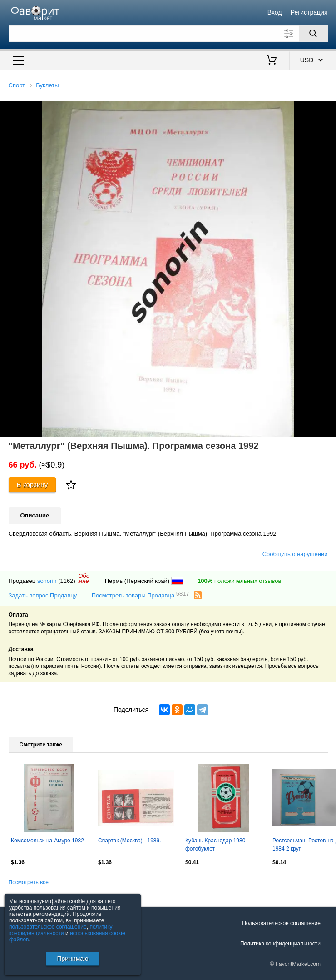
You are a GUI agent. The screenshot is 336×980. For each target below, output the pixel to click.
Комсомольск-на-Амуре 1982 (47, 841)
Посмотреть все (29, 882)
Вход (275, 12)
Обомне (84, 578)
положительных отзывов (239, 581)
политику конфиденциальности (61, 930)
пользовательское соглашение (48, 927)
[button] (328, 109)
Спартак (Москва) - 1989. (130, 841)
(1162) (67, 581)
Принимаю (72, 959)
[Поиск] (313, 34)
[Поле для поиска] (168, 34)
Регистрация (309, 12)
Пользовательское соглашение (281, 923)
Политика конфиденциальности (280, 944)
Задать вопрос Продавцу (43, 595)
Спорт (17, 85)
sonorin (47, 581)
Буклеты (47, 85)
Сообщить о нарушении (295, 554)
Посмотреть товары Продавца (141, 595)
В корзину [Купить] (32, 485)
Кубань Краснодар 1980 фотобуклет (215, 845)
